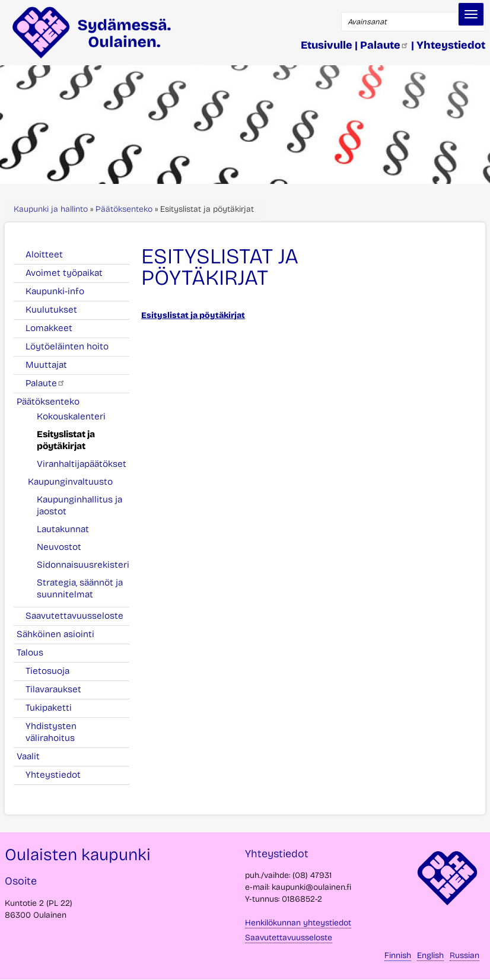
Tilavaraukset (53, 689)
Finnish (398, 955)
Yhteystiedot (53, 775)
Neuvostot (59, 547)
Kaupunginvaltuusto (77, 482)
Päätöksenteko (124, 209)
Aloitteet (44, 254)
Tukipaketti (49, 708)
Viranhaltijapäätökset (82, 464)
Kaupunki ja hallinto (51, 209)
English (430, 955)
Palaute (45, 383)
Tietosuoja (47, 671)
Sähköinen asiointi (62, 634)
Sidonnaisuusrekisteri (83, 565)
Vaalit (35, 756)
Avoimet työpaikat (64, 273)
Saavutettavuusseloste (74, 616)
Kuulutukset (51, 310)
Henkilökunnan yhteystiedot (298, 923)
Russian (464, 955)
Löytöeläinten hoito (67, 346)
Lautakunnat (63, 529)
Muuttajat (46, 365)
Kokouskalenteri (71, 416)
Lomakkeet (49, 328)
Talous (36, 653)
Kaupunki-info (55, 291)
